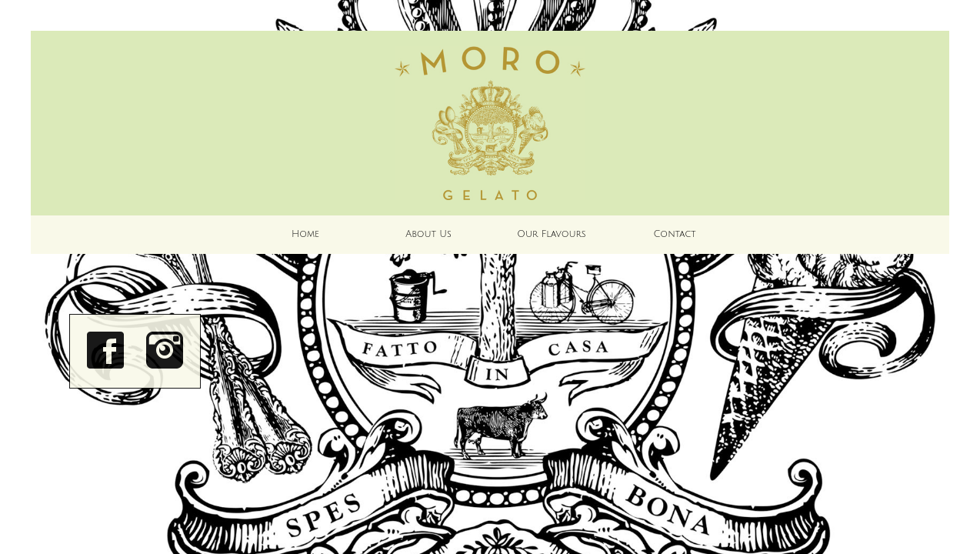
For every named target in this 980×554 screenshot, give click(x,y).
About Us (428, 234)
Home (305, 234)
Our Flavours (551, 234)
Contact (675, 234)
